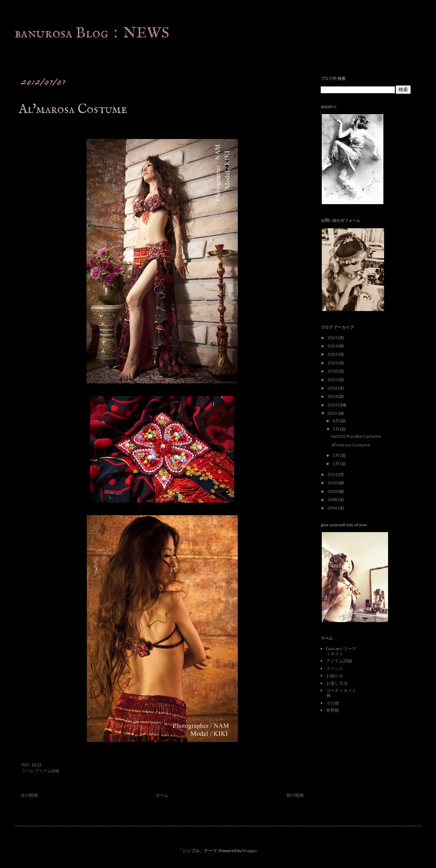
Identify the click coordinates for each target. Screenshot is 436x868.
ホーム (162, 795)
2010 (333, 483)
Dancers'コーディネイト (341, 651)
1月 (336, 464)
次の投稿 (29, 795)
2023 (333, 354)
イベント (335, 668)
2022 (333, 363)
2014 (333, 396)
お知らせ (335, 676)
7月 (336, 429)
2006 (333, 508)
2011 (333, 474)
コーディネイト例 (341, 693)
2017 (333, 380)
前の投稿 (295, 795)
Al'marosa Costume (351, 445)
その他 (333, 703)
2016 (333, 388)
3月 (336, 455)
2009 (333, 491)
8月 (336, 421)
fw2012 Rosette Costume (356, 436)
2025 (333, 338)
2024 (333, 346)
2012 (333, 413)
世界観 (333, 710)
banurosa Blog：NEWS (92, 33)
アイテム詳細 (47, 771)
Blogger (250, 851)
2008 (333, 500)
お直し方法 (337, 683)
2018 (333, 371)
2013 (333, 405)
